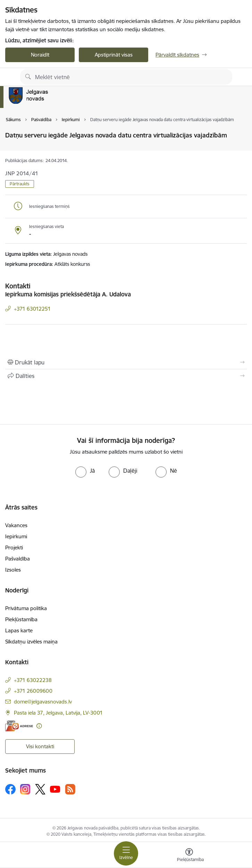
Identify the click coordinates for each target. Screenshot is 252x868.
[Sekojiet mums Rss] (70, 789)
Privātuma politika (26, 608)
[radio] (85, 471)
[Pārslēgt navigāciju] (126, 853)
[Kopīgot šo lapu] (126, 376)
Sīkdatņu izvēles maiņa (31, 642)
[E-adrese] (19, 726)
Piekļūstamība (21, 619)
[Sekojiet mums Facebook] (10, 789)
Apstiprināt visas (114, 55)
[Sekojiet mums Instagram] (25, 789)
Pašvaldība (18, 559)
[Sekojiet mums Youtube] (55, 789)
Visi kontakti (40, 746)
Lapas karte (19, 630)
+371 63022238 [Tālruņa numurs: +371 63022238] (33, 680)
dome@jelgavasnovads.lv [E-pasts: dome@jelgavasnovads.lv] (43, 702)
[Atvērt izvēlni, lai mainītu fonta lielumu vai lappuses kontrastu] (189, 856)
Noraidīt (40, 55)
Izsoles (13, 570)
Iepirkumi (16, 536)
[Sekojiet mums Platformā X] (40, 789)
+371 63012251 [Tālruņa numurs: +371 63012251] (32, 309)
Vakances (16, 525)
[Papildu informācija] (39, 726)
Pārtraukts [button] (20, 184)
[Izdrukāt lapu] (126, 362)
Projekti (14, 547)
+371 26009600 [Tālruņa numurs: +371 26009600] (33, 691)
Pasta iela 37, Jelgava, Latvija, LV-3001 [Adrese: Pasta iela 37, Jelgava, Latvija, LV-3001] (58, 713)
